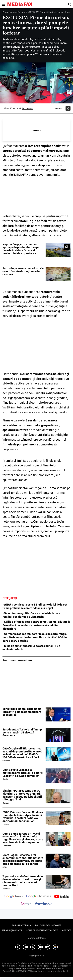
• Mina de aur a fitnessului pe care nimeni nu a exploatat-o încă (31, 648)
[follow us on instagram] (26, 904)
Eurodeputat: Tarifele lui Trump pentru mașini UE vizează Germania (22, 733)
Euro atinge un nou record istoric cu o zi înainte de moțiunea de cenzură (23, 271)
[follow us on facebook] (43, 904)
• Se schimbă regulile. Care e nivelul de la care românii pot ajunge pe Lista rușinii (31, 615)
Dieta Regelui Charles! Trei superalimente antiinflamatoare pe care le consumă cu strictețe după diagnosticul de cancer (23, 859)
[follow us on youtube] (62, 897)
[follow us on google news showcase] (39, 897)
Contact (67, 930)
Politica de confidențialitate (42, 930)
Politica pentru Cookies (48, 925)
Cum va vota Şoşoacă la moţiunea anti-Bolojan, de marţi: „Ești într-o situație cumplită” (23, 773)
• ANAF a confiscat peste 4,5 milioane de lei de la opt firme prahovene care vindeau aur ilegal (35, 606)
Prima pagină (9, 12)
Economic (22, 12)
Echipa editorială (21, 925)
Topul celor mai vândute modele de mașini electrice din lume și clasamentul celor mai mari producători (23, 881)
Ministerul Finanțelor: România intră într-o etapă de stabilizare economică (22, 712)
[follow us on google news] (13, 897)
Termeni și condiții (12, 930)
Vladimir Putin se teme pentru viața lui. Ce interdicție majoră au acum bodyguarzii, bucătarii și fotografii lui (22, 795)
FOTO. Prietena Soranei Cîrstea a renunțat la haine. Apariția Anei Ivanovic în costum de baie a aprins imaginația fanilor (23, 817)
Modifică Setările (37, 938)
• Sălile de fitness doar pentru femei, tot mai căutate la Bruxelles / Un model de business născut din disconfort (36, 625)
